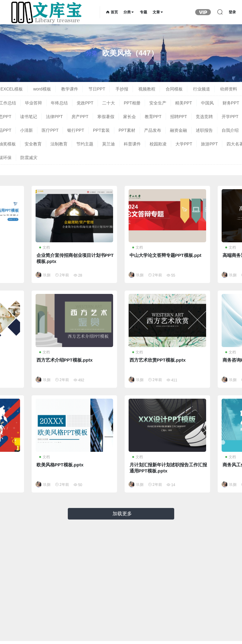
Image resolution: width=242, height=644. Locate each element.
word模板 (42, 89)
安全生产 (158, 103)
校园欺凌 (158, 144)
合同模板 (174, 89)
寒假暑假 (106, 117)
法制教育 (59, 144)
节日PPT (97, 89)
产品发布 (153, 130)
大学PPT (184, 144)
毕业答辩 (33, 103)
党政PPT (85, 103)
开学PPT (230, 117)
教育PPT (153, 117)
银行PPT (76, 130)
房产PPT (80, 117)
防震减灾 (29, 158)
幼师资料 (229, 89)
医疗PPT (50, 130)
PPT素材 (127, 130)
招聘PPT (179, 117)
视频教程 (147, 89)
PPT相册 (132, 103)
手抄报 (122, 89)
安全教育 (33, 144)
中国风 (207, 103)
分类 (129, 12)
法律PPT (54, 117)
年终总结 (59, 103)
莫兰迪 (109, 144)
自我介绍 (230, 130)
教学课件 (70, 89)
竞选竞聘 (204, 117)
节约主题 (85, 144)
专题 (143, 12)
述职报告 (204, 130)
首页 (112, 12)
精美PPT (183, 103)
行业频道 (202, 89)
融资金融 (178, 130)
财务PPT (231, 103)
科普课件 (132, 144)
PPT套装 (101, 130)
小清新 (26, 130)
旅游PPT (209, 144)
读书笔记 (29, 117)
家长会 (130, 117)
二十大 (109, 103)
